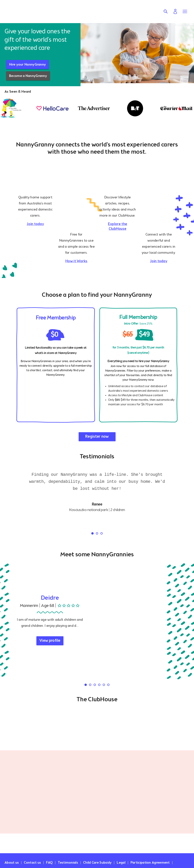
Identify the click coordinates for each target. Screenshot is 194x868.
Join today (35, 224)
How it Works (76, 261)
